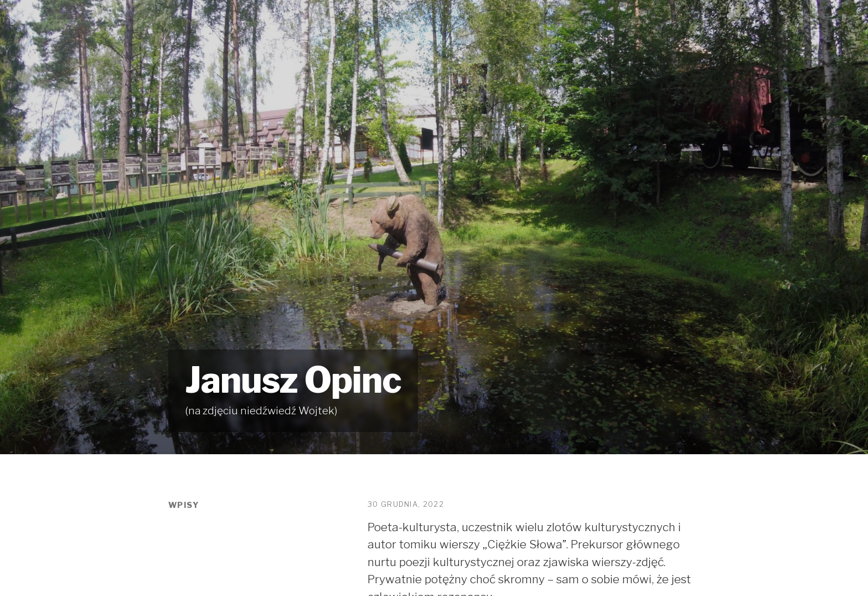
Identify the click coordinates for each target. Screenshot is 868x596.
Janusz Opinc (293, 380)
